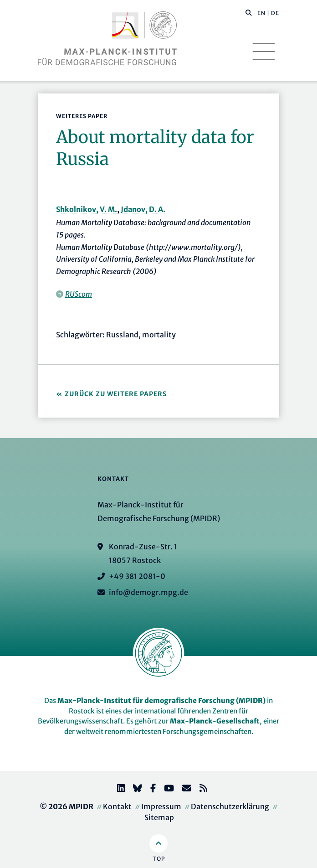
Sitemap (159, 817)
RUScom (79, 294)
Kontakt (117, 806)
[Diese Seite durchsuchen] (244, 13)
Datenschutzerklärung (230, 806)
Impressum (161, 806)
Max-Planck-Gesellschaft (215, 721)
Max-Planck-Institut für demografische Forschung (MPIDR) (161, 700)
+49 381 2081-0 (137, 576)
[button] (249, 12)
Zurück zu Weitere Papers (116, 394)
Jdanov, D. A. (143, 209)
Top (159, 859)
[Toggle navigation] (264, 52)
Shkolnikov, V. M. (87, 209)
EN (261, 13)
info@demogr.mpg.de (148, 592)
